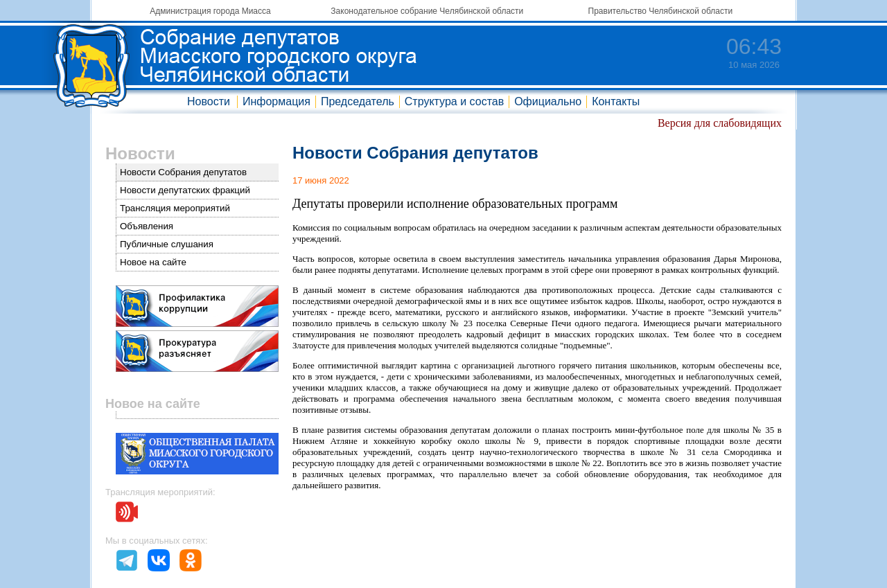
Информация (276, 101)
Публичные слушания (167, 244)
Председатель (358, 101)
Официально (548, 101)
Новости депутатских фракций (185, 190)
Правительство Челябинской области (661, 11)
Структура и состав (454, 101)
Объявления (147, 226)
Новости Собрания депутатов (183, 172)
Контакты (616, 101)
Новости (209, 101)
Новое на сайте (153, 262)
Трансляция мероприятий (175, 208)
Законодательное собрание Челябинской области (427, 11)
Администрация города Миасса (210, 11)
